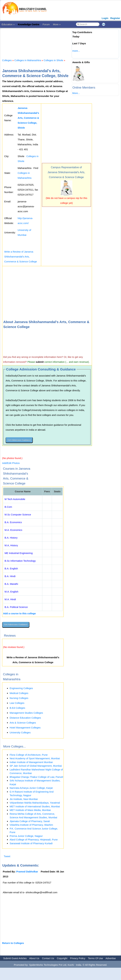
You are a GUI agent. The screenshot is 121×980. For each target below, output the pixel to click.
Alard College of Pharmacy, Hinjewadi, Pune (34, 840)
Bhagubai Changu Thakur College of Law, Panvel (36, 777)
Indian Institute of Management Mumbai (31, 762)
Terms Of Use (96, 958)
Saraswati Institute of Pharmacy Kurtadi (31, 843)
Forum (46, 24)
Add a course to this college (19, 613)
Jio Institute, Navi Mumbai (24, 799)
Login (105, 18)
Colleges (7, 60)
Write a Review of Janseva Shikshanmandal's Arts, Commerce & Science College (21, 257)
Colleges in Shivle (53, 60)
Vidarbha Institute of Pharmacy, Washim (31, 825)
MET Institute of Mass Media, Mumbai (30, 810)
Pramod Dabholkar (27, 872)
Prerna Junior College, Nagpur (26, 836)
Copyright (62, 958)
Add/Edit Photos (11, 463)
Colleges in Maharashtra (28, 60)
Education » (8, 24)
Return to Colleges (13, 943)
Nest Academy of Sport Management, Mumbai (35, 758)
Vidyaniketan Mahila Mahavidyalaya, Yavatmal (35, 803)
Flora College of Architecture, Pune (29, 755)
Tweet (7, 856)
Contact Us (48, 958)
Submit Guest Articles (15, 958)
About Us (34, 958)
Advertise (111, 958)
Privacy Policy (78, 958)
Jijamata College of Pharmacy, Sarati (30, 821)
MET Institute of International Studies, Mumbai (35, 806)
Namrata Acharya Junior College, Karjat (31, 788)
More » (57, 24)
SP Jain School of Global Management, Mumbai (36, 766)
